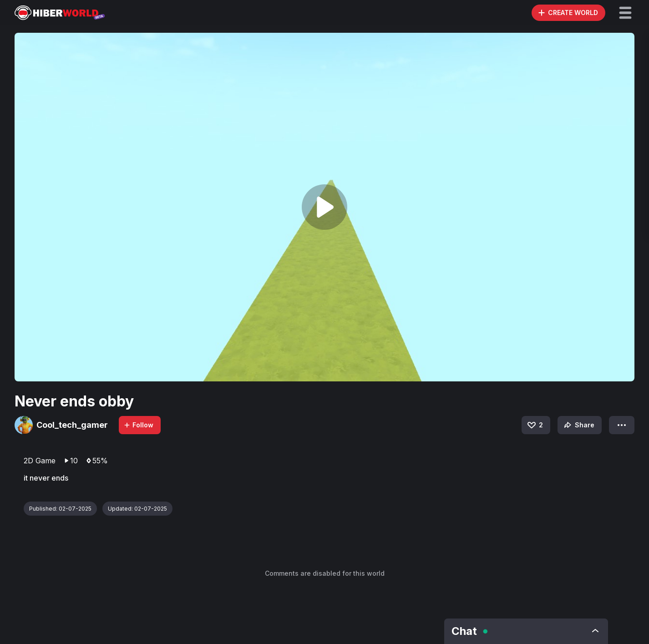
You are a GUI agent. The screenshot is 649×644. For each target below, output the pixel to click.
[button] (625, 13)
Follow (138, 425)
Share (578, 425)
